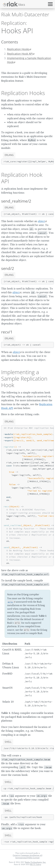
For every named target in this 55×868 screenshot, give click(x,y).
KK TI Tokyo (36, 864)
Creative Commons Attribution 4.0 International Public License (27, 856)
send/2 (8, 268)
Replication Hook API (20, 54)
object (41, 221)
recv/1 (7, 332)
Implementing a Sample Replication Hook (29, 60)
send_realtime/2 (16, 201)
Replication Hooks (18, 49)
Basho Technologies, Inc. (36, 862)
